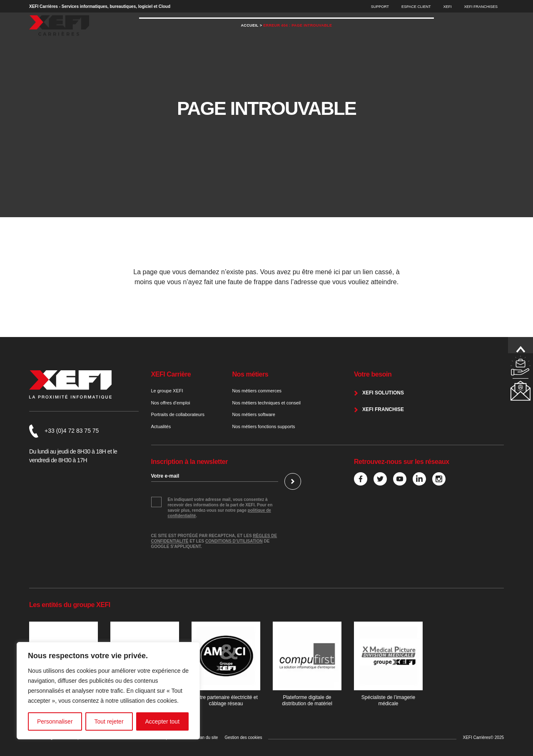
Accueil (250, 42)
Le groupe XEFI (167, 391)
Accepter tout (163, 721)
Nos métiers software (254, 414)
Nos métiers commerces (257, 391)
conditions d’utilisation (234, 541)
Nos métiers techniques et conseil (266, 403)
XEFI (447, 7)
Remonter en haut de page (521, 349)
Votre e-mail (165, 476)
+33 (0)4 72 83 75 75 (72, 431)
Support (380, 7)
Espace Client (416, 7)
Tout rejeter (109, 721)
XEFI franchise (383, 409)
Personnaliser (55, 721)
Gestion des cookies (243, 737)
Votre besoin (373, 374)
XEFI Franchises (481, 7)
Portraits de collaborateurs (178, 414)
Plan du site (207, 737)
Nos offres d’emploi (171, 403)
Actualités (161, 426)
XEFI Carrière (171, 374)
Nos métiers (250, 374)
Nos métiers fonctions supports (264, 426)
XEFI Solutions (383, 393)
